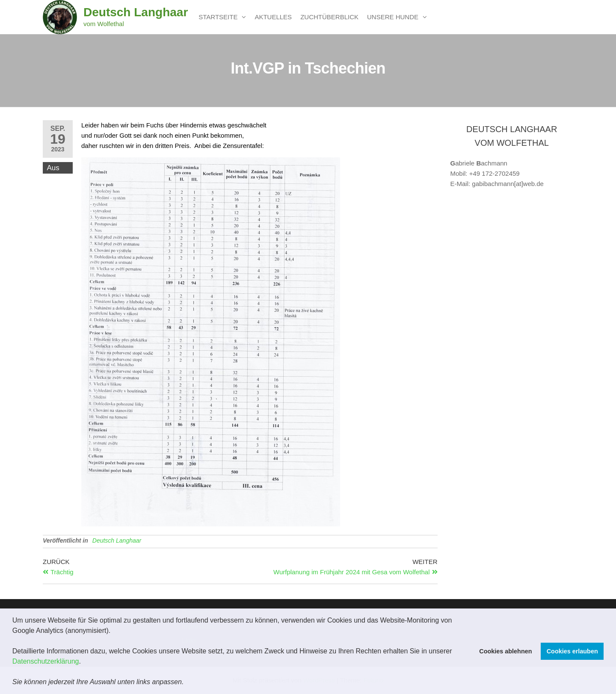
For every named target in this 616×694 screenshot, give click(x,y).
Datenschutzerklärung (46, 661)
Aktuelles (273, 17)
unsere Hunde (393, 17)
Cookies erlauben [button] (572, 651)
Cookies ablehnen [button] (505, 651)
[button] (187, 683)
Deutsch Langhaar (136, 12)
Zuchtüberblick (329, 17)
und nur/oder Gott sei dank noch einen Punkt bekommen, (163, 135)
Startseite (218, 17)
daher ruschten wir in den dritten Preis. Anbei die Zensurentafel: (173, 146)
